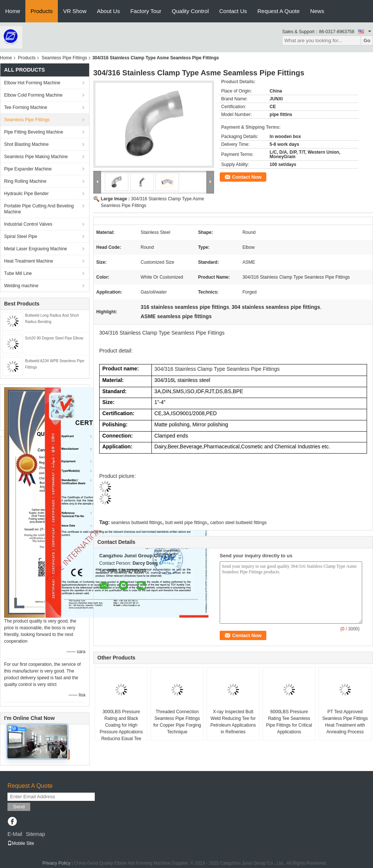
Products (42, 11)
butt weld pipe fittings (186, 523)
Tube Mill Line (18, 273)
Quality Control (190, 11)
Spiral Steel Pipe (21, 236)
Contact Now (247, 177)
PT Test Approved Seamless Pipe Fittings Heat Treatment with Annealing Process (345, 722)
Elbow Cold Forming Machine (33, 95)
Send (19, 807)
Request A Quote (278, 11)
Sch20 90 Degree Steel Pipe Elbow (54, 338)
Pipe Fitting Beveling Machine (34, 132)
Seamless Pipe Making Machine (36, 157)
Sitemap (35, 834)
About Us (109, 11)
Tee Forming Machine (26, 107)
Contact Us (233, 11)
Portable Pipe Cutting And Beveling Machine (39, 209)
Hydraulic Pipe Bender (26, 194)
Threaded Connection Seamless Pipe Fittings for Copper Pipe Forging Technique (177, 722)
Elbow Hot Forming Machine (32, 83)
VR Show (75, 11)
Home (13, 11)
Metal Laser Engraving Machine (36, 249)
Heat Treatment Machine (29, 261)
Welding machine (21, 286)
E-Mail (15, 834)
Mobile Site (21, 843)
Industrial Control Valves (28, 224)
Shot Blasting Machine (26, 144)
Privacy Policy (57, 863)
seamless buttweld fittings (137, 523)
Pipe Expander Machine (28, 169)
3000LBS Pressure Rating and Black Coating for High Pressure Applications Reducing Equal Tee (121, 725)
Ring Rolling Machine (25, 181)
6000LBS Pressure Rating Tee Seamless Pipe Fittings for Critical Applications (289, 722)
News (317, 11)
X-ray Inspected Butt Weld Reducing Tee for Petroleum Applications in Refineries (233, 722)
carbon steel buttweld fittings (238, 523)
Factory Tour (146, 11)
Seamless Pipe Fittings (64, 58)
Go (367, 40)
